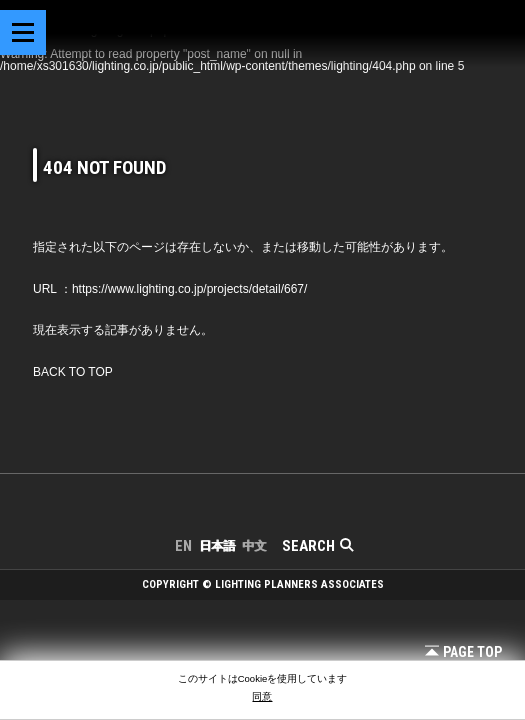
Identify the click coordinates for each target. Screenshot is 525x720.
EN (183, 546)
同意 (262, 696)
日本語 (217, 546)
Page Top (463, 652)
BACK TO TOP (73, 372)
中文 (254, 546)
